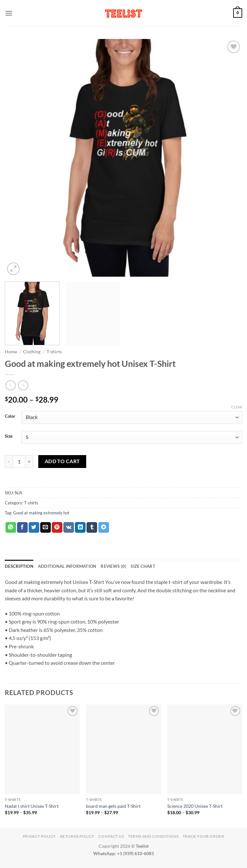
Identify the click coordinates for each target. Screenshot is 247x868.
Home (11, 352)
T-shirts (54, 352)
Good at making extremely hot (41, 513)
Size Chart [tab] (143, 566)
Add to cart (62, 461)
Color (10, 416)
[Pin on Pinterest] (57, 528)
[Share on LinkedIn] (80, 528)
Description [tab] (19, 566)
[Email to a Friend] (46, 528)
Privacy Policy (40, 836)
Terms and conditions (153, 836)
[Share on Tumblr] (92, 528)
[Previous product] (23, 385)
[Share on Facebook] (22, 528)
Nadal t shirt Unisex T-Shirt (32, 806)
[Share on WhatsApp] (11, 528)
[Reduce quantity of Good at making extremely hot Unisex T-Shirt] (9, 462)
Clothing (32, 352)
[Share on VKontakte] (69, 528)
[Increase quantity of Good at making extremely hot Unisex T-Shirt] (29, 462)
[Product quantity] (19, 462)
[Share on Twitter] (34, 528)
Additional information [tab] (67, 566)
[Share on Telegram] (104, 528)
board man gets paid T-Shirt (113, 806)
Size (9, 436)
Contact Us (111, 836)
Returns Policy (78, 836)
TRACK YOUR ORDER (204, 836)
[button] (9, 13)
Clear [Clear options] (237, 407)
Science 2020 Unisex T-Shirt (195, 806)
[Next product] (10, 385)
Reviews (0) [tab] (113, 566)
